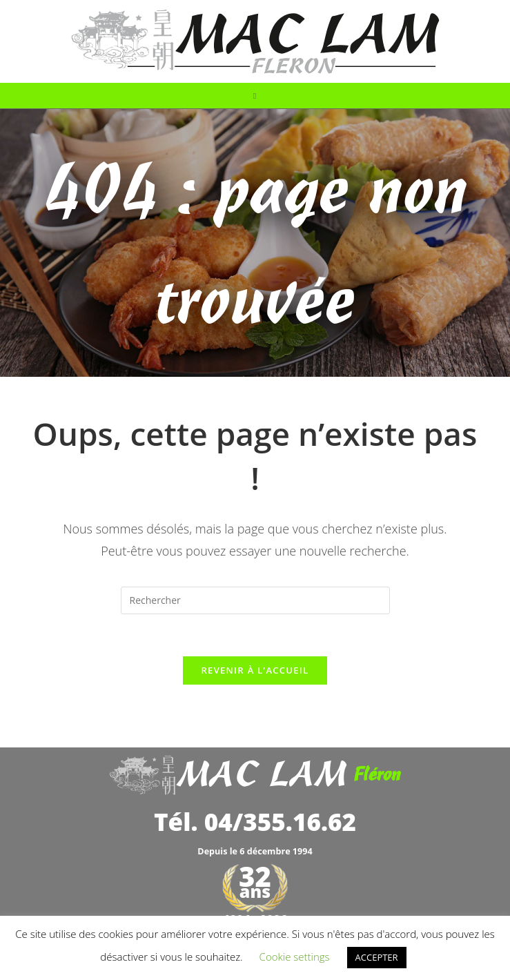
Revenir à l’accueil (255, 670)
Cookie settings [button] (295, 957)
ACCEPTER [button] (377, 957)
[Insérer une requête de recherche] (255, 600)
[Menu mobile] (255, 96)
